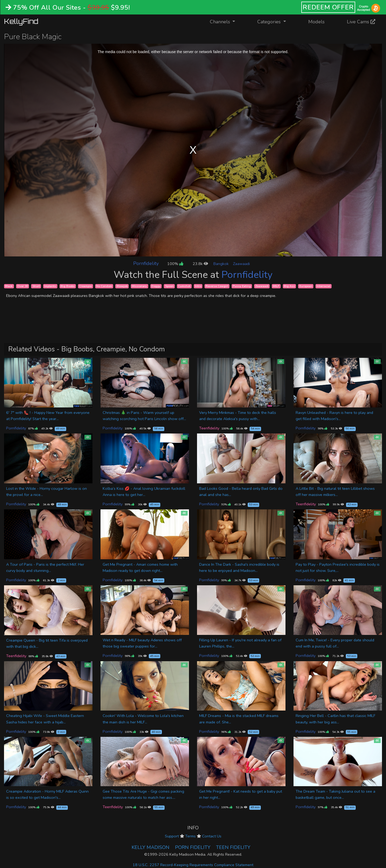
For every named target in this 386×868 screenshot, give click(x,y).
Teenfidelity (209, 428)
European (306, 286)
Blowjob (122, 286)
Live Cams (361, 22)
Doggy (156, 286)
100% (175, 264)
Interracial (323, 286)
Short (36, 286)
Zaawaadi (241, 264)
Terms (190, 836)
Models (316, 22)
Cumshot (184, 286)
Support (172, 836)
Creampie (85, 286)
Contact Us (212, 836)
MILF (276, 286)
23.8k (200, 264)
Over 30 (23, 286)
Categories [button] (270, 22)
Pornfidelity (146, 263)
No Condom (104, 286)
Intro (198, 286)
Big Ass (289, 286)
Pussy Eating (242, 286)
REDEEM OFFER (328, 7)
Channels (226, 21)
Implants (50, 286)
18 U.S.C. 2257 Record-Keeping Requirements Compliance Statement (193, 865)
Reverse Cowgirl (217, 286)
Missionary (139, 286)
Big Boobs (68, 286)
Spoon (169, 286)
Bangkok (221, 264)
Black (9, 286)
